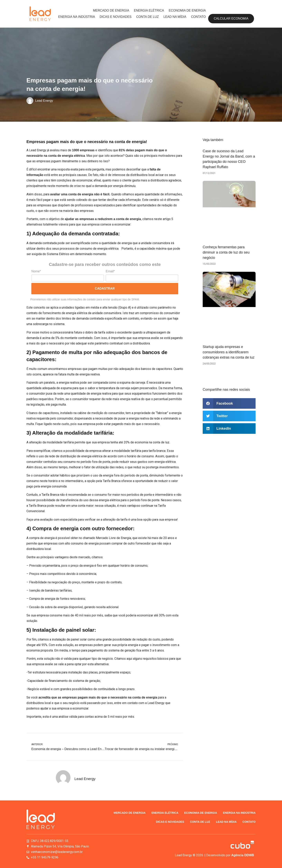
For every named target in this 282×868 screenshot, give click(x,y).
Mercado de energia (111, 10)
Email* (110, 271)
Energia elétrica (149, 10)
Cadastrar (105, 289)
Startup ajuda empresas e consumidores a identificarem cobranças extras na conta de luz (229, 352)
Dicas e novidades (116, 17)
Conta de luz (148, 17)
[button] (229, 403)
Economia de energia (187, 10)
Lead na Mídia (175, 17)
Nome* (36, 271)
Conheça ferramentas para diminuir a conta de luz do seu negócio (226, 252)
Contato (198, 17)
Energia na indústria (77, 17)
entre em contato (126, 703)
